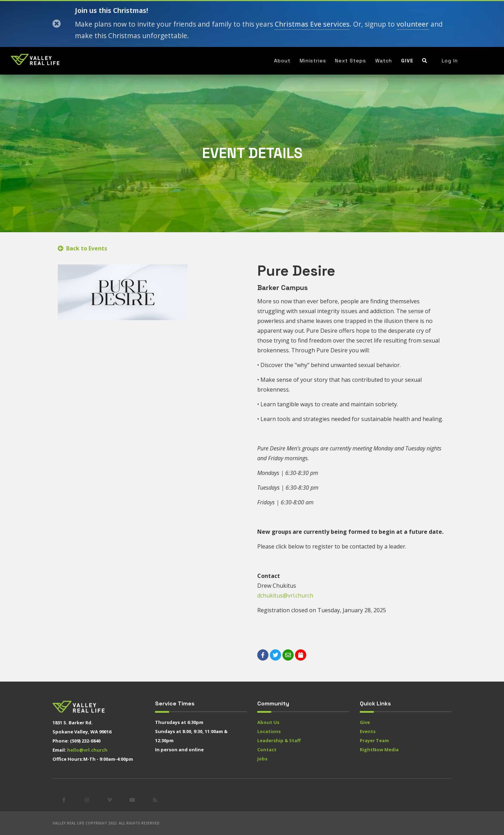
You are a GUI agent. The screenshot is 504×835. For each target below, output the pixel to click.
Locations (269, 731)
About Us (268, 722)
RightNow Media (379, 750)
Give (407, 61)
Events (368, 731)
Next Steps (351, 61)
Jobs (262, 759)
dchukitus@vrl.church (285, 595)
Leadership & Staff (279, 740)
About (282, 61)
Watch (384, 61)
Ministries (313, 61)
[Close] (57, 24)
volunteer (413, 24)
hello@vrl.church (87, 750)
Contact (267, 750)
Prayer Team (374, 740)
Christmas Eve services (312, 24)
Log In (450, 61)
